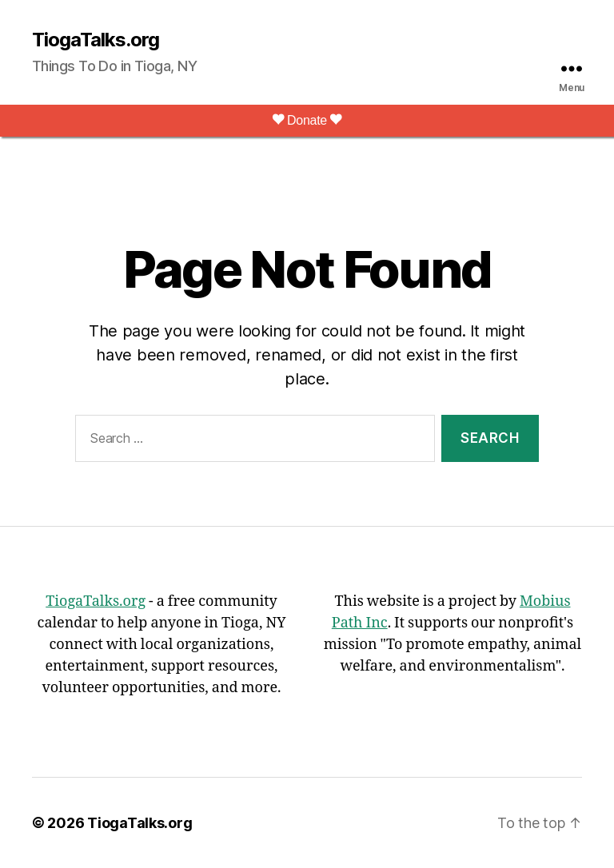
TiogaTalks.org (96, 40)
